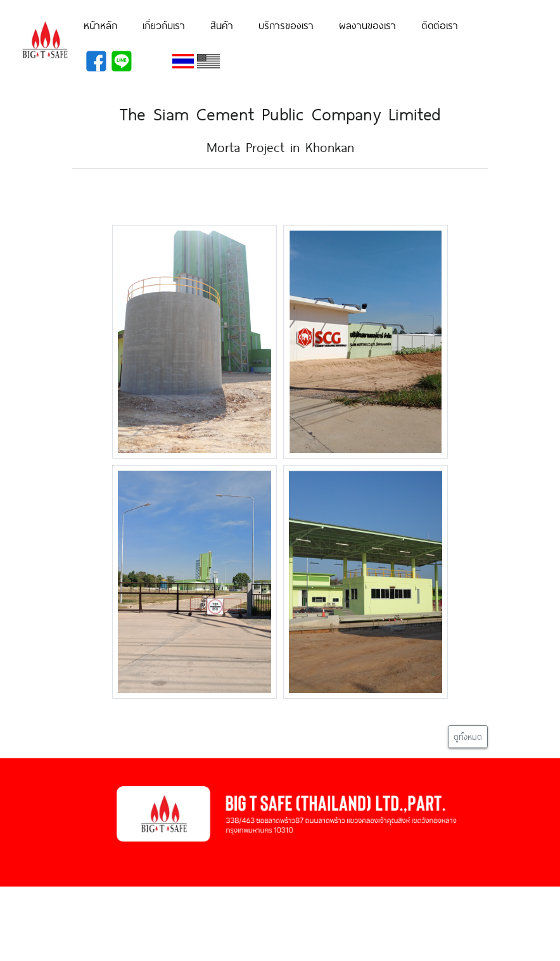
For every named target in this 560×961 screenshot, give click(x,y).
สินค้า (222, 25)
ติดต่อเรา (440, 25)
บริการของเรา (286, 25)
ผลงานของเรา (367, 25)
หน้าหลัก (100, 25)
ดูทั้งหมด (468, 736)
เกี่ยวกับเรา (164, 25)
